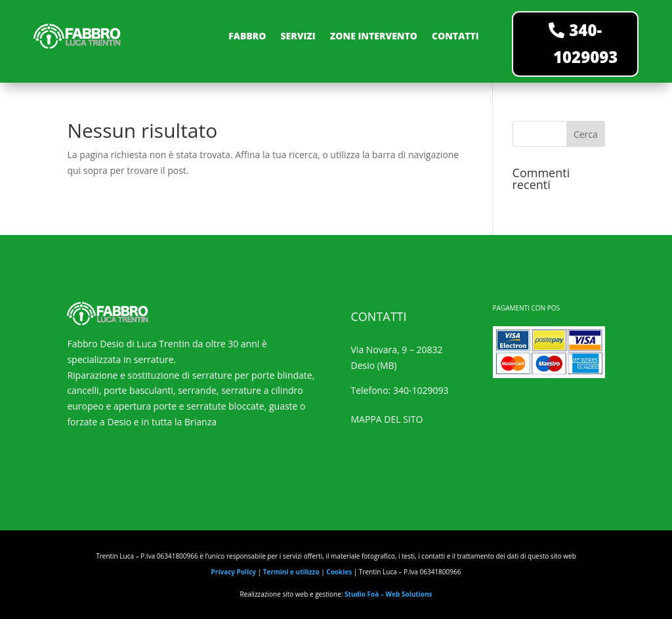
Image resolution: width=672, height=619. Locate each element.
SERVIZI (298, 36)
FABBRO (247, 36)
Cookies (339, 572)
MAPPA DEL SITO (387, 419)
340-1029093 (585, 43)
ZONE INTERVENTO (374, 36)
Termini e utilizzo (291, 572)
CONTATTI (455, 36)
